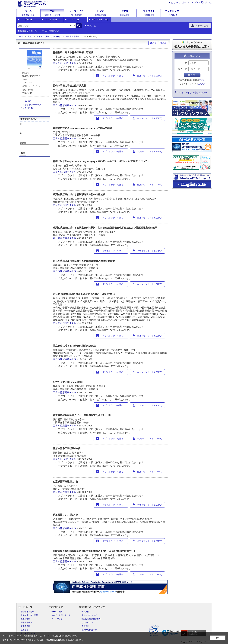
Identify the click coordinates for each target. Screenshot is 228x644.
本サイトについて (89, 615)
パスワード (182, 69)
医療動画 (25, 630)
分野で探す (76, 19)
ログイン (192, 75)
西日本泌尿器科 (73, 36)
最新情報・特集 (27, 612)
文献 (30, 36)
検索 (23, 153)
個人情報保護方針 (89, 630)
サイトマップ (57, 619)
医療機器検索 (26, 623)
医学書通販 (25, 626)
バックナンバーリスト (33, 105)
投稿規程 (27, 101)
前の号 (153, 43)
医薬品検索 (25, 619)
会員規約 (85, 626)
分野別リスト (29, 108)
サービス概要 (57, 612)
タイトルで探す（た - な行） (49, 36)
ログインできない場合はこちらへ (193, 93)
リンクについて (88, 623)
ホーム (20, 36)
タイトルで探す (53, 19)
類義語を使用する (28, 31)
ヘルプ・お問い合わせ (201, 2)
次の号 (163, 43)
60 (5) (74, 63)
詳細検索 (29, 19)
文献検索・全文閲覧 (29, 615)
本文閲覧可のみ (52, 31)
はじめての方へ (179, 2)
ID (186, 63)
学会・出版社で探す (100, 19)
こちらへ (203, 80)
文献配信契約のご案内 (91, 619)
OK (218, 638)
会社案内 (85, 612)
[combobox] (41, 26)
